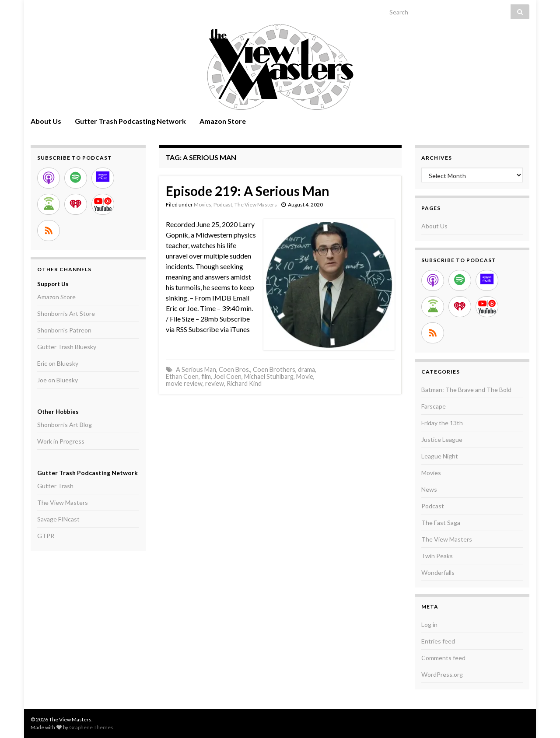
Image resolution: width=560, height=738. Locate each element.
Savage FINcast (58, 519)
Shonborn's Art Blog (65, 425)
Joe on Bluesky (58, 380)
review (215, 383)
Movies (203, 205)
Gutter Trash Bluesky (67, 347)
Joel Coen (227, 376)
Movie (305, 376)
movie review (184, 383)
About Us (46, 121)
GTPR (46, 536)
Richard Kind (244, 383)
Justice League (442, 439)
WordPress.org (442, 674)
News (429, 489)
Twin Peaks (437, 556)
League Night (440, 456)
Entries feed (438, 641)
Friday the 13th (442, 423)
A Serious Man (196, 369)
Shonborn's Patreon (64, 330)
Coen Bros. (234, 369)
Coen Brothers (274, 369)
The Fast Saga (441, 523)
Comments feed (443, 658)
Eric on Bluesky (58, 363)
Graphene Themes (91, 727)
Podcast (223, 205)
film (206, 376)
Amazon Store (223, 121)
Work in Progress (61, 441)
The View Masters (256, 205)
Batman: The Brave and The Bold (466, 390)
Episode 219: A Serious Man (248, 191)
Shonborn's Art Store (66, 313)
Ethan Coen (182, 376)
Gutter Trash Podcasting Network (130, 121)
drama (306, 369)
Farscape (434, 406)
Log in (429, 624)
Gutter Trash (55, 486)
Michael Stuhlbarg (269, 376)
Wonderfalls (438, 572)
